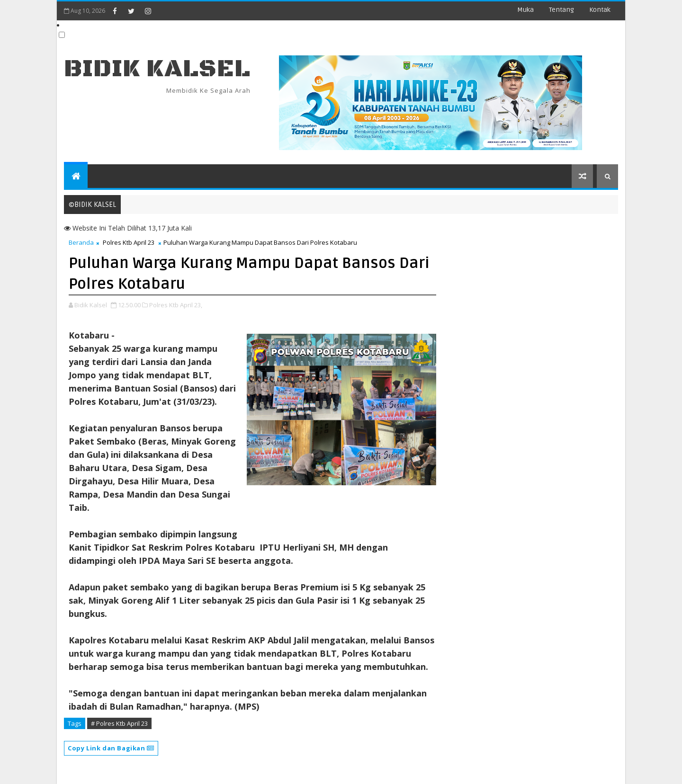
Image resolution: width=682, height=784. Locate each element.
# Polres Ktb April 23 (119, 723)
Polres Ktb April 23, (176, 305)
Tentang (561, 10)
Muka (525, 10)
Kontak (600, 10)
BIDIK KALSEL (157, 69)
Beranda (81, 242)
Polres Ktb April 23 (129, 242)
